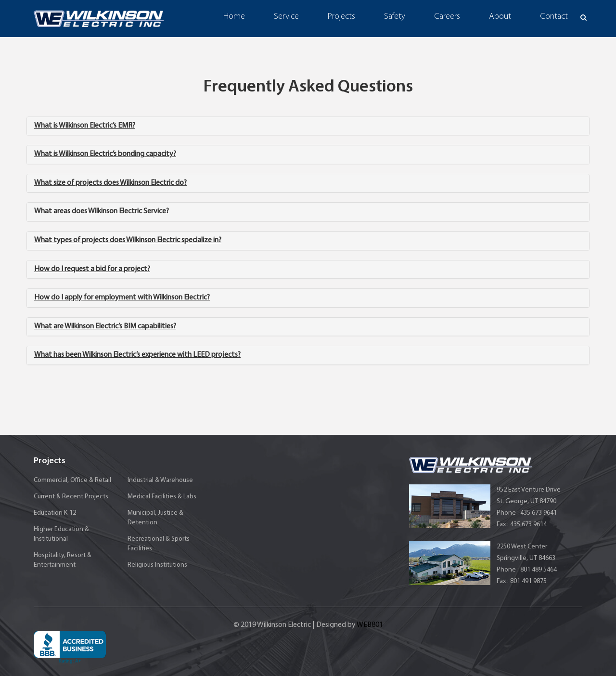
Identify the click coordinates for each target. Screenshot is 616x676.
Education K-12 (55, 513)
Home (234, 17)
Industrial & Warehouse (160, 480)
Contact (554, 17)
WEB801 (370, 625)
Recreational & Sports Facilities (159, 544)
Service (286, 17)
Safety (395, 17)
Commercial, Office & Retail (72, 480)
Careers (447, 17)
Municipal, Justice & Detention (155, 518)
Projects (341, 17)
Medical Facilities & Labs (162, 497)
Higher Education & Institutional (61, 534)
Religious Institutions (157, 565)
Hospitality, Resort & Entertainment (63, 560)
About (500, 17)
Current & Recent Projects (71, 497)
